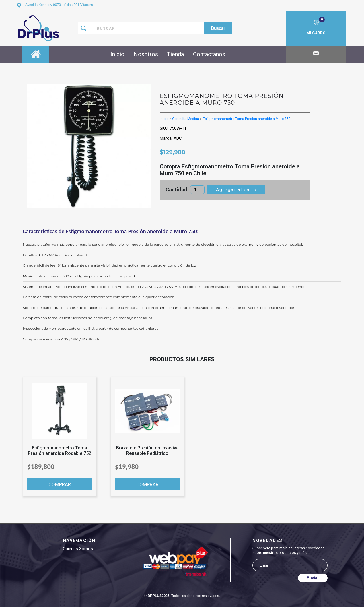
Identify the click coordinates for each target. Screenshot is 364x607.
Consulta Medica (186, 119)
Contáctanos (209, 54)
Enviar (313, 578)
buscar (218, 28)
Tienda (175, 54)
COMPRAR (60, 484)
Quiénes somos (78, 549)
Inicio (117, 54)
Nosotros (146, 54)
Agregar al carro (236, 190)
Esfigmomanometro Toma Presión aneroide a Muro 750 (247, 119)
